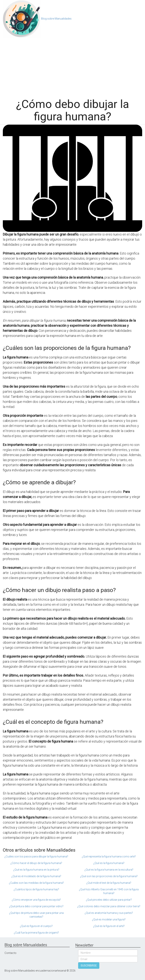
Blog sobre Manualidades (56, 19)
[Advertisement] (72, 66)
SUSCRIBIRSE (89, 966)
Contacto (10, 953)
